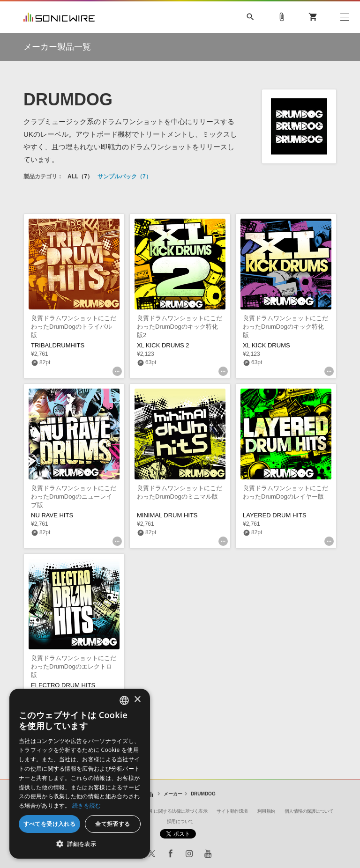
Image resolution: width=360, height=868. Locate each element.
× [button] (137, 700)
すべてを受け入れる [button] (50, 824)
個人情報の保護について (309, 811)
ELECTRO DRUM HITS (63, 685)
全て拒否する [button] (112, 824)
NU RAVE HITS (52, 515)
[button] (80, 844)
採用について (180, 821)
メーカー (173, 794)
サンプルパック (124, 177)
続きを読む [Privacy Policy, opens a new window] (87, 805)
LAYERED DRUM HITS (275, 515)
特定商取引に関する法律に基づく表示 (170, 811)
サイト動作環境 (232, 811)
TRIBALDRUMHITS (58, 345)
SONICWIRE (59, 17)
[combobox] (124, 700)
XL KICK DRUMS (266, 345)
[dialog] (80, 774)
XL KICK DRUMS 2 (163, 345)
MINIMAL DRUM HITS (167, 515)
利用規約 (266, 811)
